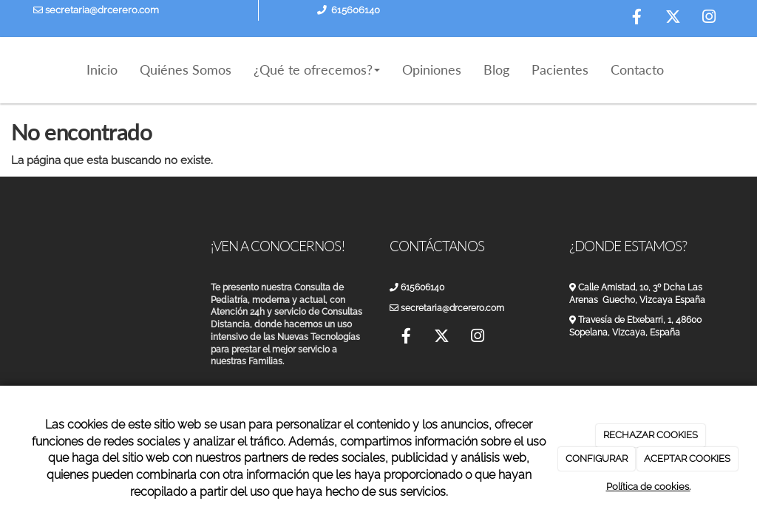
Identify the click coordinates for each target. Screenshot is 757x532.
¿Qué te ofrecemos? (317, 70)
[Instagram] (709, 18)
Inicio (102, 70)
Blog (496, 70)
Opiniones (432, 70)
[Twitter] (673, 18)
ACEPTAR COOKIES (687, 458)
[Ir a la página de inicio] (16, 70)
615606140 (356, 10)
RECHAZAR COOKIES (651, 435)
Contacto (637, 70)
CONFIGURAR (597, 458)
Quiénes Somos (186, 70)
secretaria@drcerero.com (96, 10)
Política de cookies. (648, 487)
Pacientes (560, 70)
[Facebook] (637, 18)
